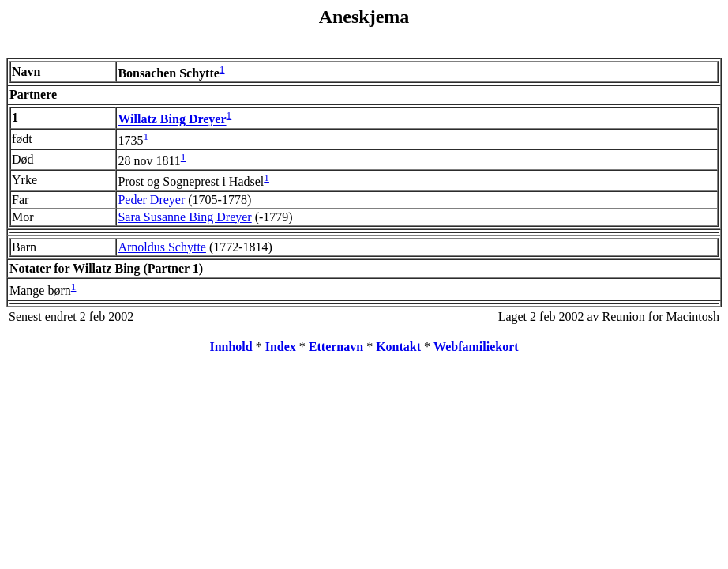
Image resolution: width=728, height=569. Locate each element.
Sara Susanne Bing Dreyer (184, 217)
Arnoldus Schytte (162, 247)
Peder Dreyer (151, 200)
